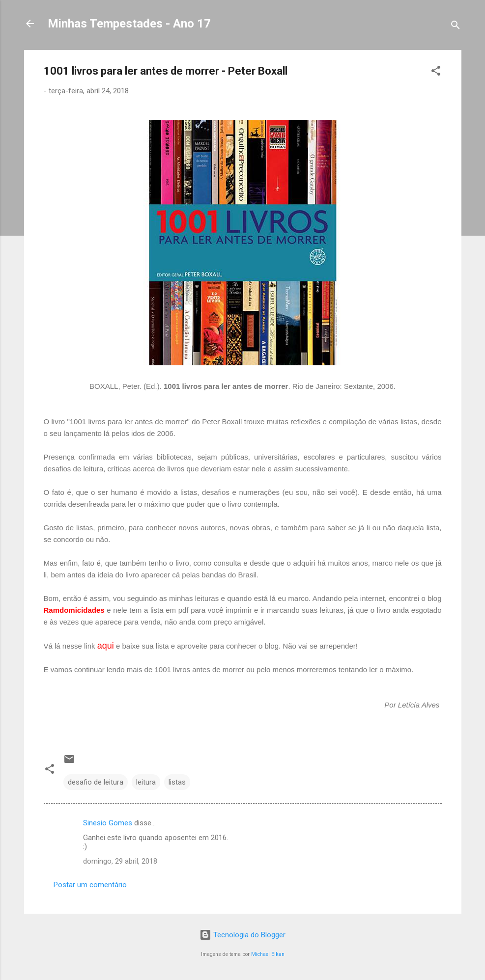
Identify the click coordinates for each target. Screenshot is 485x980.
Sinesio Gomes (108, 823)
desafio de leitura (96, 782)
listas (177, 782)
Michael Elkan (268, 954)
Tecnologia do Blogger (242, 935)
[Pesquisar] (456, 27)
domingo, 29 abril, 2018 (120, 861)
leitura (146, 782)
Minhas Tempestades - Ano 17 (129, 24)
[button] (436, 72)
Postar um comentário (90, 885)
